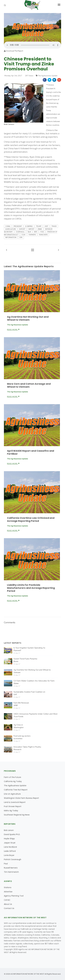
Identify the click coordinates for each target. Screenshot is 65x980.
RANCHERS (43, 235)
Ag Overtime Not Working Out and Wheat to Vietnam (28, 318)
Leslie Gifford (10, 851)
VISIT (46, 226)
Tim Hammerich (11, 872)
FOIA (24, 235)
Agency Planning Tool (14, 896)
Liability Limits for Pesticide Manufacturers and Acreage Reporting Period (31, 588)
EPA (21, 237)
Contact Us (9, 908)
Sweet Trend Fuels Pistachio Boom (25, 660)
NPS (36, 232)
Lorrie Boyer (9, 855)
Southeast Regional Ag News (17, 815)
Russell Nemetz (11, 868)
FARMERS (32, 235)
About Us (8, 904)
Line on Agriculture (12, 794)
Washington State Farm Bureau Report (21, 798)
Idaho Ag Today (11, 811)
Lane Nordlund (10, 847)
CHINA (8, 226)
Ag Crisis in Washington (19, 726)
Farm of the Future (13, 777)
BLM (29, 232)
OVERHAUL (20, 232)
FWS (42, 232)
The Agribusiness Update (47, 76)
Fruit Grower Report (13, 806)
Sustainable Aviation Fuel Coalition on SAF (29, 693)
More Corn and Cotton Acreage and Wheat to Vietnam (29, 385)
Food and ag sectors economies (22, 737)
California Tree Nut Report (16, 790)
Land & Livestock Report (15, 802)
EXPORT (22, 229)
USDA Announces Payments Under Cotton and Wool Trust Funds (35, 715)
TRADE (54, 226)
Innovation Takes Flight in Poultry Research (27, 748)
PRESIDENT (18, 226)
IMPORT (31, 229)
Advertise (8, 892)
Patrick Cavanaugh (13, 859)
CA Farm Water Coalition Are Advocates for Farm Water (34, 682)
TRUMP (39, 226)
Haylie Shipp (9, 839)
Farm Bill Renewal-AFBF (21, 704)
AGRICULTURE (11, 229)
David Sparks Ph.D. (12, 834)
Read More (13, 330)
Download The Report (13, 51)
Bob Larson (9, 124)
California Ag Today (13, 781)
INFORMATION (11, 237)
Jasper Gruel (10, 843)
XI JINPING (29, 226)
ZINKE (40, 229)
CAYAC (7, 900)
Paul (6, 864)
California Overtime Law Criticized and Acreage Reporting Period (31, 519)
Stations (8, 887)
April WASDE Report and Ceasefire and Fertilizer (31, 452)
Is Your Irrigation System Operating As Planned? (29, 649)
